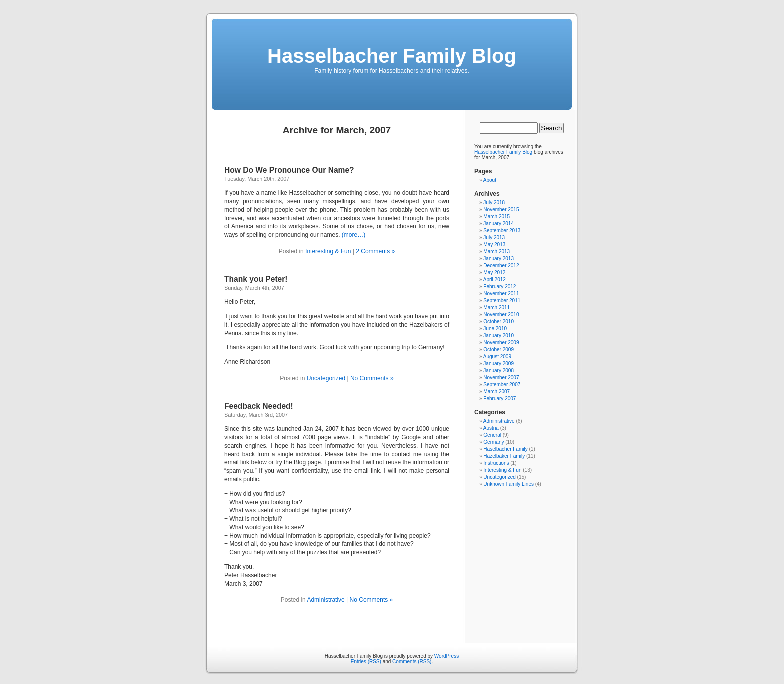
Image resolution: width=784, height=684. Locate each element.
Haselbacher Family (505, 449)
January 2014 (499, 224)
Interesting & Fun (328, 251)
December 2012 (501, 266)
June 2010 (495, 329)
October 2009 (499, 349)
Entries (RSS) (366, 661)
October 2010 (499, 322)
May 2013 (494, 245)
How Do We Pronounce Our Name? (289, 170)
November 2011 (501, 294)
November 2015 (501, 210)
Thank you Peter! (256, 279)
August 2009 (497, 356)
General (492, 435)
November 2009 (501, 342)
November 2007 (501, 377)
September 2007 (502, 384)
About (490, 180)
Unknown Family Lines (509, 484)
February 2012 (500, 287)
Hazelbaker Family (504, 456)
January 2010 (499, 336)
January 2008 (499, 370)
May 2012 (494, 273)
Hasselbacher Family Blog (392, 56)
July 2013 (494, 238)
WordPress (447, 656)
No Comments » (372, 378)
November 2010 (501, 315)
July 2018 (494, 203)
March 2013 (497, 252)
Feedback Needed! (259, 406)
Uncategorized (326, 378)
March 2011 (497, 308)
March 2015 (497, 217)
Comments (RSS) (412, 661)
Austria (491, 428)
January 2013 (499, 259)
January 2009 (499, 363)
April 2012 (495, 280)
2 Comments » (375, 251)
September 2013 (502, 231)
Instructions (496, 463)
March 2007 (497, 391)
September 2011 (502, 301)
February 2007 (500, 398)
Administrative (326, 600)
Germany (494, 442)
